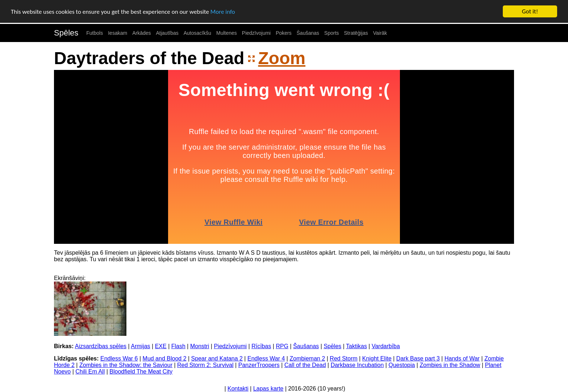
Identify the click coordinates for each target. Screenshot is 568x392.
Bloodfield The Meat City (141, 372)
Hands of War (462, 358)
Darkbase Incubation (357, 365)
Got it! (530, 11)
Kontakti (238, 389)
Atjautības (167, 33)
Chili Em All (90, 372)
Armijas (140, 346)
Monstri (200, 346)
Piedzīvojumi (256, 33)
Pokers (284, 33)
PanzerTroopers (259, 365)
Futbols (95, 33)
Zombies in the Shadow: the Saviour (126, 365)
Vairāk (380, 33)
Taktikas (356, 346)
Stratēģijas (356, 33)
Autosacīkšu (197, 33)
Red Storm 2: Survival (205, 365)
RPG (282, 346)
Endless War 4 (266, 358)
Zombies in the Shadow (450, 365)
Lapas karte (268, 389)
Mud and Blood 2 (165, 358)
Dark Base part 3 (418, 358)
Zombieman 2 (307, 358)
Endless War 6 (119, 358)
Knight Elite (377, 358)
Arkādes (141, 33)
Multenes (227, 33)
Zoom (282, 58)
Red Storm (343, 358)
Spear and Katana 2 (217, 358)
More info (223, 11)
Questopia (402, 365)
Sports (331, 33)
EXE (161, 346)
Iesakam (118, 33)
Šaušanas (308, 33)
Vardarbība (386, 346)
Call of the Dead (305, 365)
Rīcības (261, 346)
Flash (178, 346)
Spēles (66, 33)
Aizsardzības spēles (101, 346)
